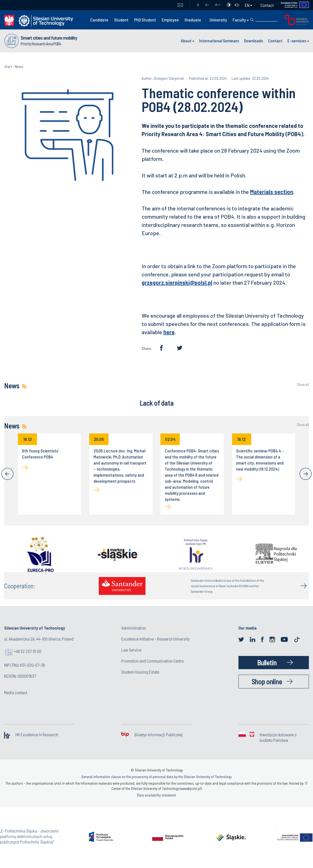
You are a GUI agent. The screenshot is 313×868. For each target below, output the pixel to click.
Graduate (193, 20)
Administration (134, 628)
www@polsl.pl (191, 789)
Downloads (253, 41)
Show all (303, 385)
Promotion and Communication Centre (153, 661)
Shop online (267, 681)
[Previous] (7, 474)
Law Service (131, 650)
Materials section (272, 192)
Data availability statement (156, 795)
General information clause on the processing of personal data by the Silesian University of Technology (156, 777)
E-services (297, 41)
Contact (267, 5)
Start (8, 66)
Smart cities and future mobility (49, 38)
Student (121, 20)
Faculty (239, 20)
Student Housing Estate (140, 672)
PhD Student (145, 20)
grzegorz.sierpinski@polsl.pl (177, 282)
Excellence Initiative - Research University (155, 639)
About (186, 41)
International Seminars (219, 41)
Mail (180, 5)
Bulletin (267, 662)
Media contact (16, 692)
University (218, 20)
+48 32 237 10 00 (28, 651)
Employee (170, 20)
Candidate (99, 20)
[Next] (306, 474)
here (169, 332)
